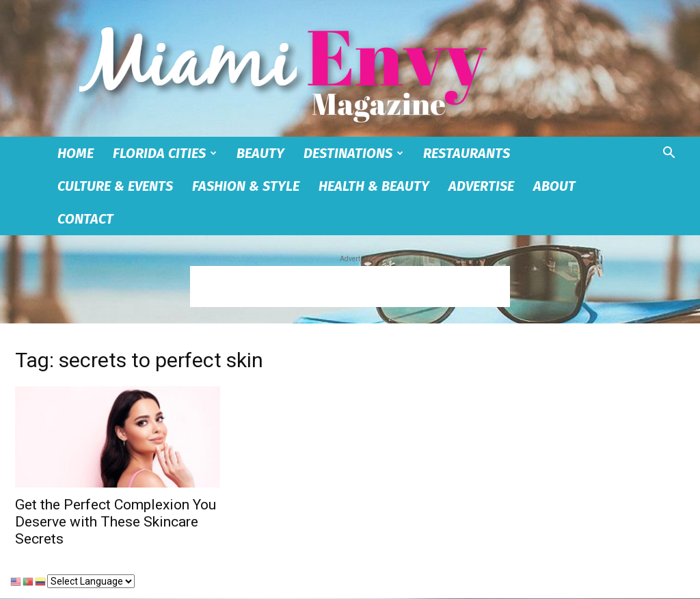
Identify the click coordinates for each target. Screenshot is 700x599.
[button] (669, 154)
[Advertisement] (350, 287)
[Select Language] (91, 581)
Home (76, 153)
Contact (85, 219)
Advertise (481, 186)
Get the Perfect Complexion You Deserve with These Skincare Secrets (116, 522)
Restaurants (467, 153)
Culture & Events (115, 186)
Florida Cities (165, 153)
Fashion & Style (246, 186)
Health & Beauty (374, 186)
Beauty (260, 153)
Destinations (353, 153)
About (554, 186)
